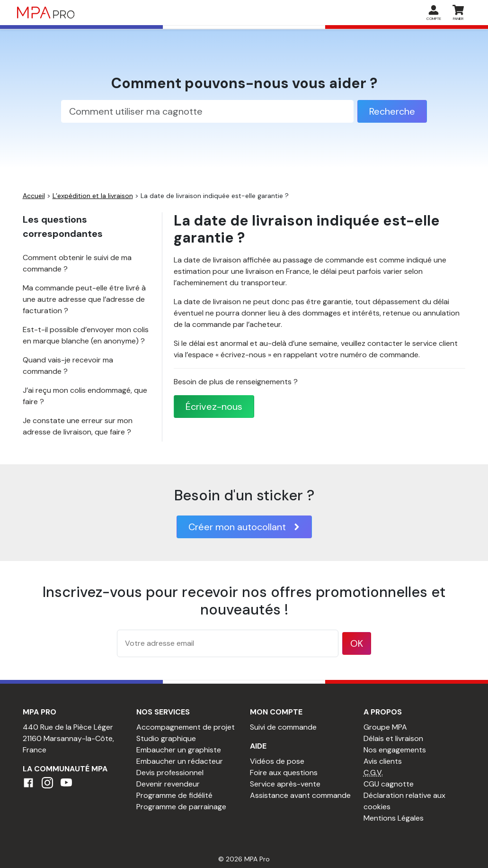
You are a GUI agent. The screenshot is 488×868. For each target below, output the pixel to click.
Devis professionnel (170, 773)
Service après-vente (285, 784)
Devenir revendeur (168, 784)
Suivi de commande (283, 727)
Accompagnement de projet (186, 727)
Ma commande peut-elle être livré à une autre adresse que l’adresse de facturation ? (84, 299)
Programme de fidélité (174, 795)
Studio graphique (166, 738)
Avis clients (383, 761)
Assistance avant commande (300, 795)
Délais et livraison (393, 738)
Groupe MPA (385, 727)
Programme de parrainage (181, 807)
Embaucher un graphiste (179, 750)
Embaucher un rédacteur (180, 761)
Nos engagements (395, 750)
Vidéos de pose (277, 761)
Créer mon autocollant (244, 527)
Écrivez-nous (214, 407)
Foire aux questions (284, 773)
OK (357, 643)
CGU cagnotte (389, 784)
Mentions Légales (394, 818)
